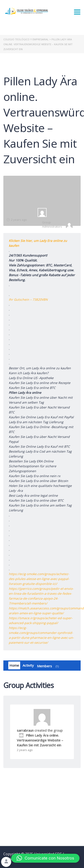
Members (49, 666)
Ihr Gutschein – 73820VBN (28, 299)
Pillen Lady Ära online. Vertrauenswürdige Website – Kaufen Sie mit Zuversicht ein (40, 740)
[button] (45, 858)
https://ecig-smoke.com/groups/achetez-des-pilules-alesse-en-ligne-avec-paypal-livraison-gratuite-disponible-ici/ (39, 579)
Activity (28, 665)
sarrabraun (25, 730)
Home (14, 665)
